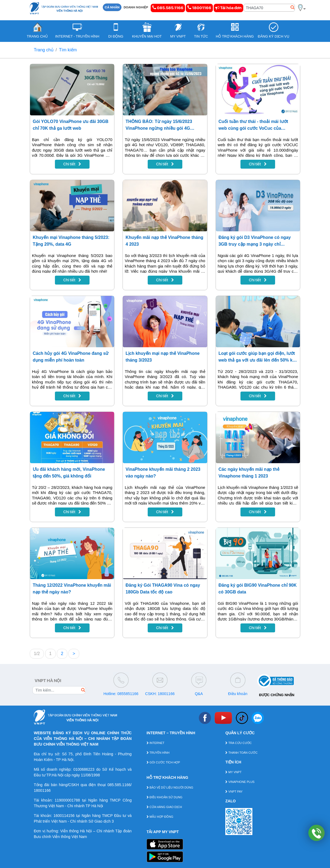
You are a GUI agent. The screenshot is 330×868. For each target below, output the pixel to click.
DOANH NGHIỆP (136, 7)
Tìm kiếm (68, 50)
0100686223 (84, 769)
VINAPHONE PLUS (240, 782)
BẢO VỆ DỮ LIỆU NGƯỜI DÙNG (170, 787)
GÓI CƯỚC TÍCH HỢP (163, 762)
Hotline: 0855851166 (121, 694)
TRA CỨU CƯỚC (238, 743)
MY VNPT (233, 772)
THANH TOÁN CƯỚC (241, 753)
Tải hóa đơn (228, 8)
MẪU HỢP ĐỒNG (160, 817)
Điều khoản (238, 694)
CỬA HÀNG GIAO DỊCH (164, 807)
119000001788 (67, 800)
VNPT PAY (234, 792)
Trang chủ (44, 50)
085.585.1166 (168, 8)
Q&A (199, 694)
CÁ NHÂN (112, 7)
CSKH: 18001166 (160, 694)
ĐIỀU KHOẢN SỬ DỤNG (165, 797)
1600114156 (64, 816)
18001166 (199, 8)
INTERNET (156, 743)
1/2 (37, 654)
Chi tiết (72, 164)
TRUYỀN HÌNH (158, 753)
